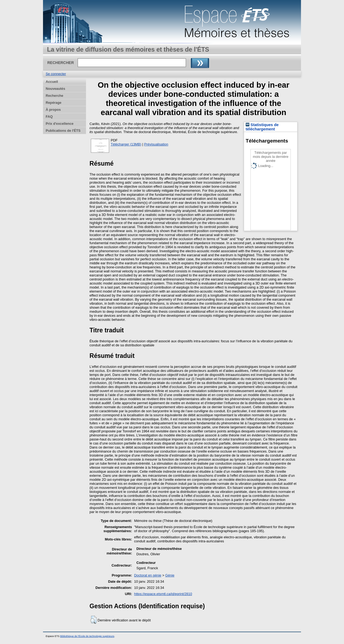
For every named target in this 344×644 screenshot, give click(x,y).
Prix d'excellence (60, 124)
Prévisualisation (156, 144)
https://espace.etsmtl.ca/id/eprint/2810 (163, 594)
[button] (93, 620)
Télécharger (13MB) (126, 144)
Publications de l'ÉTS (63, 131)
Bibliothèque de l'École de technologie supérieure (87, 636)
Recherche (54, 96)
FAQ (49, 117)
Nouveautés (55, 89)
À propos (53, 110)
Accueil (52, 82)
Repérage (53, 103)
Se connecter (56, 74)
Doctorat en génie (148, 575)
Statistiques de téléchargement (262, 127)
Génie (170, 575)
